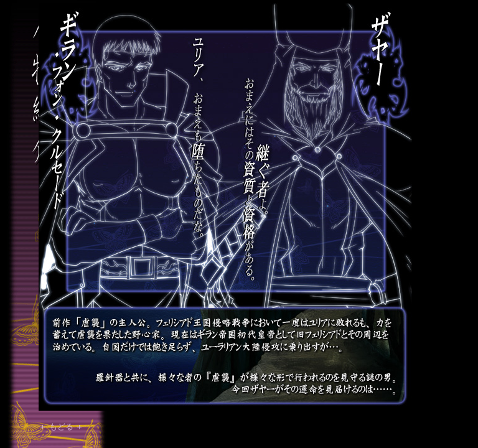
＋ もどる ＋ (61, 427)
